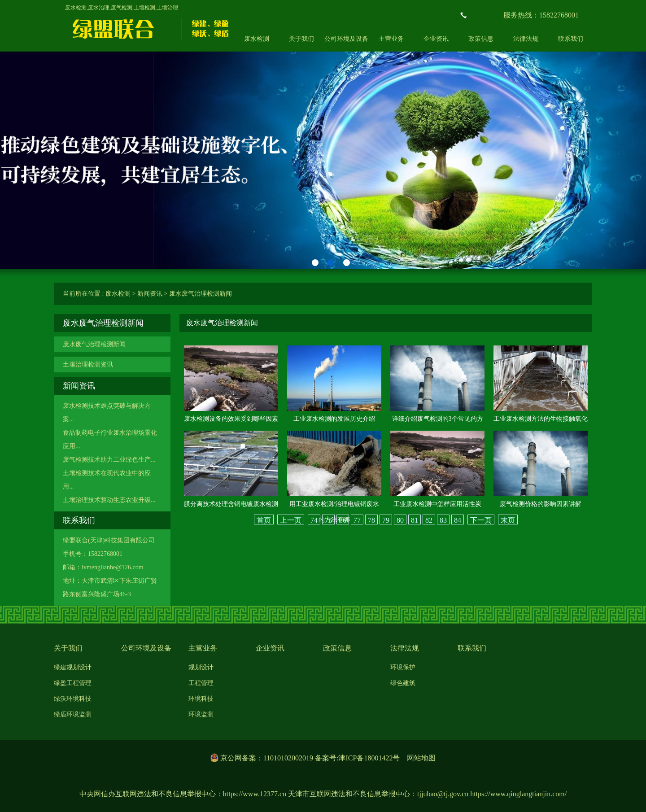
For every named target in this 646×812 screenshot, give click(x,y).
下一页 (481, 520)
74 (314, 520)
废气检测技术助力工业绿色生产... (109, 460)
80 (400, 520)
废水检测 (257, 39)
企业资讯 (436, 39)
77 (357, 520)
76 (343, 520)
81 (415, 520)
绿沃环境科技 (73, 699)
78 (371, 520)
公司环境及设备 (346, 39)
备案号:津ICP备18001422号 (357, 758)
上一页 (291, 520)
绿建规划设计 (73, 667)
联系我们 (571, 39)
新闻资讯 (150, 294)
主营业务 (391, 39)
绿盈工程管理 (73, 683)
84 (458, 520)
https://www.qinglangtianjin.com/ (518, 794)
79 (386, 520)
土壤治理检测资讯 (88, 365)
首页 (264, 520)
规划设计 (201, 667)
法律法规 (526, 39)
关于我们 (301, 39)
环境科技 (201, 699)
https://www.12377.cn (255, 794)
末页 (508, 520)
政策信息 (481, 39)
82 (429, 520)
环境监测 (201, 714)
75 (328, 520)
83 (443, 520)
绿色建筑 (403, 683)
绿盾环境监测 (73, 714)
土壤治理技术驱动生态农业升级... (109, 500)
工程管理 (201, 683)
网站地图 (421, 758)
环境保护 (403, 667)
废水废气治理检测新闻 (201, 294)
